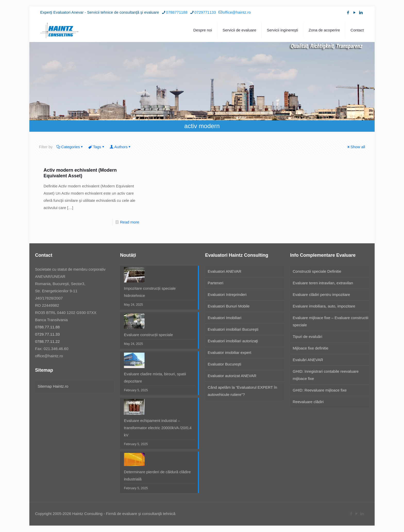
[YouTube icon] (354, 13)
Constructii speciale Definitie (317, 271)
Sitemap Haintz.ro (53, 386)
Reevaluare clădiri (308, 402)
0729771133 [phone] (205, 12)
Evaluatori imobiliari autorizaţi (233, 341)
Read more (130, 222)
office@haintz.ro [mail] (237, 12)
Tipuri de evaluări (308, 336)
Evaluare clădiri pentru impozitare (321, 294)
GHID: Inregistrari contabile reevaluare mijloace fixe (326, 375)
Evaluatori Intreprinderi (227, 294)
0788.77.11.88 (47, 327)
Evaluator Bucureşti (224, 364)
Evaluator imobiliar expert (229, 352)
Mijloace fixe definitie (310, 348)
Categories (70, 147)
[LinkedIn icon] (361, 13)
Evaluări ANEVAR (308, 360)
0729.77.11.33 (47, 334)
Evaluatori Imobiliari (225, 318)
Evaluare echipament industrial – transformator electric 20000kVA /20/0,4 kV (158, 428)
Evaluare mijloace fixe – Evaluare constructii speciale (330, 321)
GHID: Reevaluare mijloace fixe (320, 390)
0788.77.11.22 (47, 341)
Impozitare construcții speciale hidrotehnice (150, 292)
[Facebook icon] (348, 13)
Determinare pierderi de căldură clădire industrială (157, 475)
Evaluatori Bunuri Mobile (229, 306)
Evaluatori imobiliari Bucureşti (233, 329)
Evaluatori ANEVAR (225, 271)
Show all (356, 147)
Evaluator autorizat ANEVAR (232, 376)
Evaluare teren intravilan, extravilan (323, 283)
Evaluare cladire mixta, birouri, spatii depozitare (155, 377)
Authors (121, 147)
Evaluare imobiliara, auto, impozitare (324, 306)
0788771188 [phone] (177, 12)
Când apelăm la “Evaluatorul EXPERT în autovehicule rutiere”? (242, 391)
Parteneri (216, 283)
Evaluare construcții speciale (148, 335)
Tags (97, 147)
